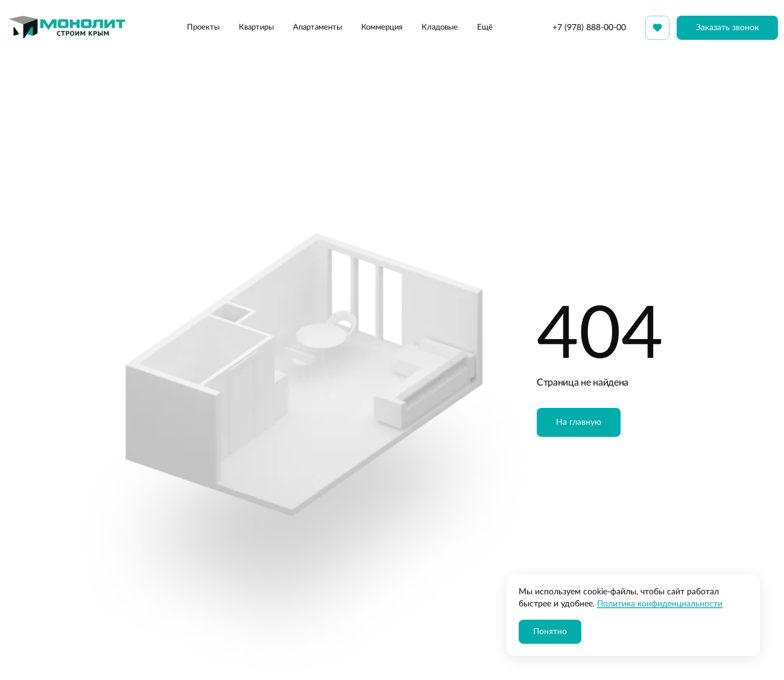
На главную (579, 422)
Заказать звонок (727, 28)
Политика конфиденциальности (660, 604)
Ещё (485, 27)
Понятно (550, 632)
